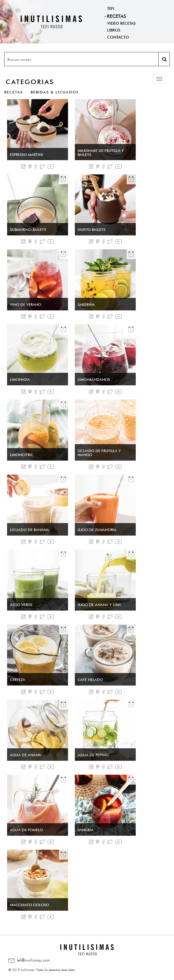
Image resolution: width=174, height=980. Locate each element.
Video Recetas (121, 23)
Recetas (116, 15)
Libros (114, 30)
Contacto (118, 37)
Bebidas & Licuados (55, 92)
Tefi (111, 8)
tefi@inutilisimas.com (29, 960)
